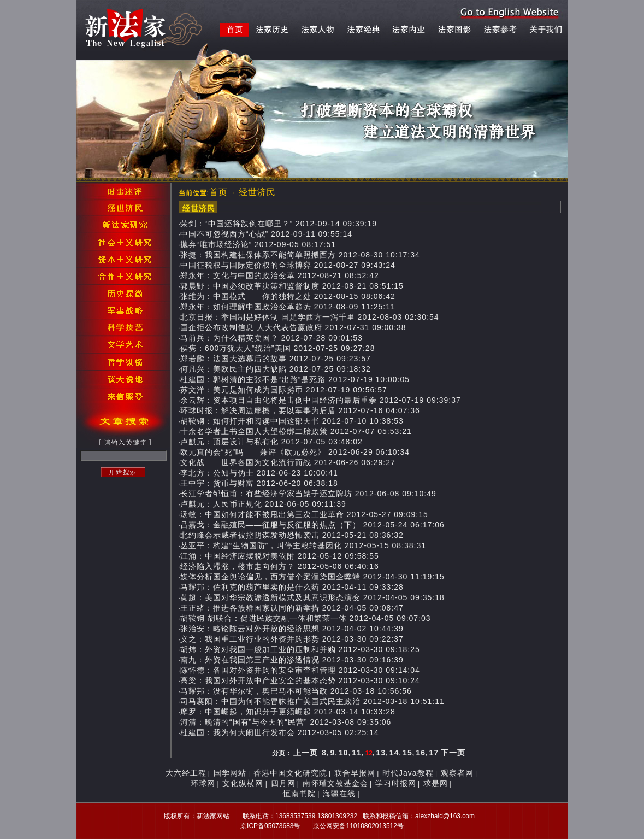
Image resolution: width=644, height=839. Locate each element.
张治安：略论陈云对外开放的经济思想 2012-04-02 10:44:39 (292, 629)
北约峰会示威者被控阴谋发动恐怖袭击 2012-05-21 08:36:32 (292, 535)
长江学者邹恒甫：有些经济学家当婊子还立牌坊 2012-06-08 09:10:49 (308, 494)
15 (407, 753)
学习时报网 (396, 783)
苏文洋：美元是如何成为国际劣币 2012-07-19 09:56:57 (284, 390)
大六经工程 (186, 773)
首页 (218, 192)
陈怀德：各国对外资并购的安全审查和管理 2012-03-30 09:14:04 (300, 670)
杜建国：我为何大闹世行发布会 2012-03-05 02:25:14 (280, 732)
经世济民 (257, 192)
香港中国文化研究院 (290, 773)
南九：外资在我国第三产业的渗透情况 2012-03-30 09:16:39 (292, 660)
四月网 (283, 783)
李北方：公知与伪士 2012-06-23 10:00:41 (259, 473)
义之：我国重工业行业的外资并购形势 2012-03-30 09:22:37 (292, 639)
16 (421, 753)
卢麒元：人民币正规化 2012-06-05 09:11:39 (263, 504)
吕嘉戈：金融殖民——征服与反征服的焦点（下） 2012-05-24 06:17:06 (312, 525)
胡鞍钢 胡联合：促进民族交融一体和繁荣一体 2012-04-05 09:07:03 (306, 618)
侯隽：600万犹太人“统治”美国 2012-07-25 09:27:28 (278, 348)
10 (344, 753)
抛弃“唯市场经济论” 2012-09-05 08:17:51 (258, 244)
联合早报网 (355, 773)
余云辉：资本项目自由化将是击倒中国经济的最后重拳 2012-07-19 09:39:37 (321, 400)
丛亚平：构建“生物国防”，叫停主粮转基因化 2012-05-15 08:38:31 (303, 545)
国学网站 (230, 773)
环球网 (203, 783)
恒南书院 (299, 794)
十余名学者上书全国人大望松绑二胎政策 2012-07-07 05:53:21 (296, 431)
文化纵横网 (243, 783)
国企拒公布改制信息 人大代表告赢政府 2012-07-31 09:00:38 (293, 327)
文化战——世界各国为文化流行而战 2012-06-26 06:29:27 (288, 462)
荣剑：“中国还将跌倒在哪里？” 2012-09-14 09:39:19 (279, 224)
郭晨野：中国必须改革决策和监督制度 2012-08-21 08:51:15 (292, 286)
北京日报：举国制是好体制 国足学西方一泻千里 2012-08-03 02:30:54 (310, 317)
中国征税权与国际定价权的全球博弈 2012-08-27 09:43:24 (288, 265)
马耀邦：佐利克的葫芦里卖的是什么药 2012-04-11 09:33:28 (292, 587)
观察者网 (457, 773)
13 (381, 753)
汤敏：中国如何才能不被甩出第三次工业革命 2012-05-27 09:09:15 (304, 514)
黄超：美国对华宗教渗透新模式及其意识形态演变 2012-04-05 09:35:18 (312, 597)
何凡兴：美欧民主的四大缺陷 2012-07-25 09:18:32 (276, 369)
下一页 (453, 753)
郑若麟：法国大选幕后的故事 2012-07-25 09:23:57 (276, 359)
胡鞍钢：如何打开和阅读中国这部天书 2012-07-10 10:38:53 (292, 421)
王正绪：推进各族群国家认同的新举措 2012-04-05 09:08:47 (292, 608)
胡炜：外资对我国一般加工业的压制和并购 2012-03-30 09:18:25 (300, 649)
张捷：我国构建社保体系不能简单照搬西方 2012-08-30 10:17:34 (300, 255)
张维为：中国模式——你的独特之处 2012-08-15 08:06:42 (288, 296)
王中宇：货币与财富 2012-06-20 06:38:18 (259, 483)
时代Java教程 (408, 773)
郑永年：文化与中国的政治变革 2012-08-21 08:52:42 (280, 275)
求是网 (436, 783)
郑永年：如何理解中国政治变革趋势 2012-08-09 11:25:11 (288, 307)
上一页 (306, 753)
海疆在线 (339, 794)
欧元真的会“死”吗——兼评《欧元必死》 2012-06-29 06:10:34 (295, 452)
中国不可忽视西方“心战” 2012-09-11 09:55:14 (266, 234)
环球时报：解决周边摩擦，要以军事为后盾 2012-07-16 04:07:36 (300, 410)
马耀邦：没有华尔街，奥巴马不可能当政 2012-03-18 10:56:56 (296, 691)
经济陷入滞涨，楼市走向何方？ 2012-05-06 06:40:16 (280, 566)
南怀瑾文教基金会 (335, 783)
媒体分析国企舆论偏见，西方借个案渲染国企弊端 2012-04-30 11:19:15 (312, 577)
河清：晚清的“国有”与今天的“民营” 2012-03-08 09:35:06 (286, 722)
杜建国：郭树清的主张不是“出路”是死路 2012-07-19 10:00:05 (295, 379)
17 (434, 753)
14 (394, 753)
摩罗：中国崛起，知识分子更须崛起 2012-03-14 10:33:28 (288, 712)
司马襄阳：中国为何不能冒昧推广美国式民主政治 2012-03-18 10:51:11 (312, 701)
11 (357, 753)
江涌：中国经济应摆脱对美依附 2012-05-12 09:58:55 (280, 556)
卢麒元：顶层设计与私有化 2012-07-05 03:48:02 (271, 442)
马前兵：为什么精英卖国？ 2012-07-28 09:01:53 (271, 338)
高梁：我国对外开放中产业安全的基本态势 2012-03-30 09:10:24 (300, 680)
